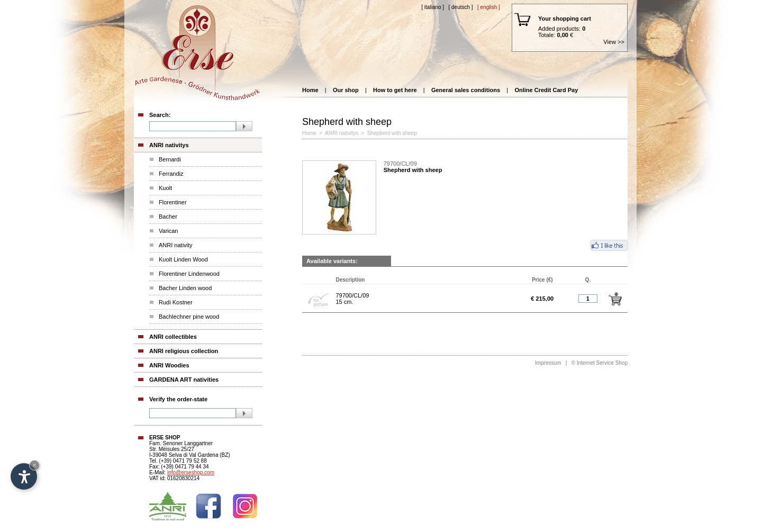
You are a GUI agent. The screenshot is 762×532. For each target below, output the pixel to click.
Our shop (346, 90)
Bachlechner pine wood (189, 317)
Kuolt (165, 188)
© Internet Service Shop (600, 363)
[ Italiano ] (433, 7)
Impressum (548, 363)
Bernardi (170, 159)
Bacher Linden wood (185, 288)
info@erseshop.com (191, 472)
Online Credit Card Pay (546, 90)
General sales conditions (466, 90)
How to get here (395, 90)
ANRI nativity (176, 245)
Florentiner (173, 202)
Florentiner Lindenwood (189, 274)
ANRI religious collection (184, 351)
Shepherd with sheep (392, 133)
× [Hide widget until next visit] (34, 465)
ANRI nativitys (169, 145)
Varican (168, 231)
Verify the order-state (178, 399)
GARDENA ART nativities (184, 380)
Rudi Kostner (176, 302)
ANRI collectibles (173, 337)
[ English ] (489, 7)
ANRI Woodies (169, 365)
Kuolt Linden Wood (183, 259)
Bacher (168, 217)
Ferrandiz (171, 174)
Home (310, 90)
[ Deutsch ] (460, 7)
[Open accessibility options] (24, 476)
